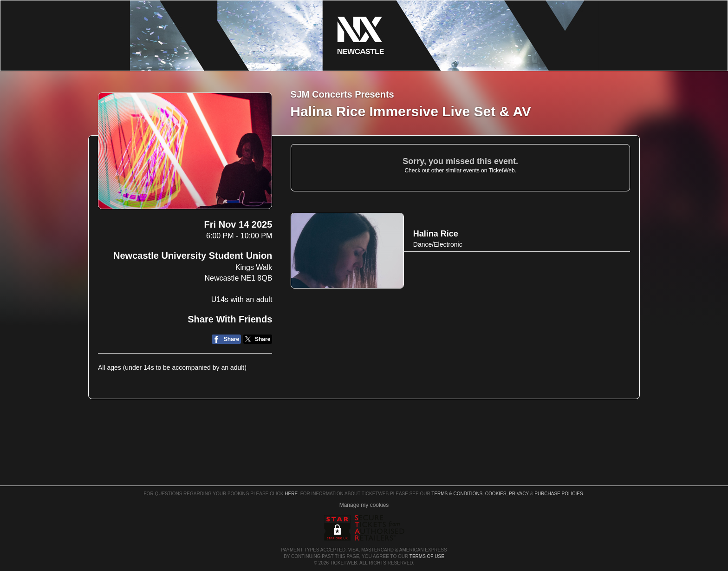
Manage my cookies (364, 505)
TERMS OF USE (427, 556)
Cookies (496, 494)
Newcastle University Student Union (193, 256)
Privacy (519, 494)
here (291, 494)
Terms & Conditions (457, 494)
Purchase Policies (559, 494)
